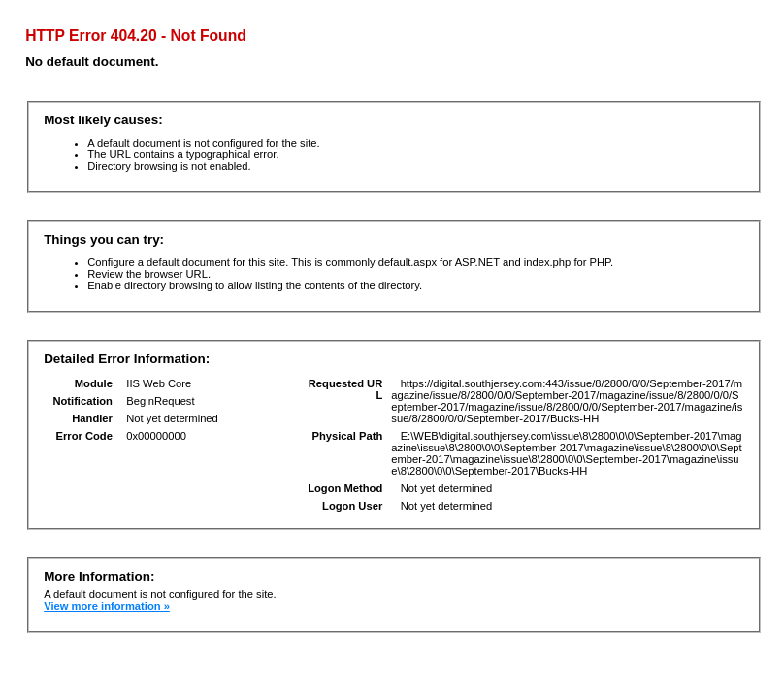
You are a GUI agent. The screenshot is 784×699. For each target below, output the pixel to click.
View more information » (107, 606)
